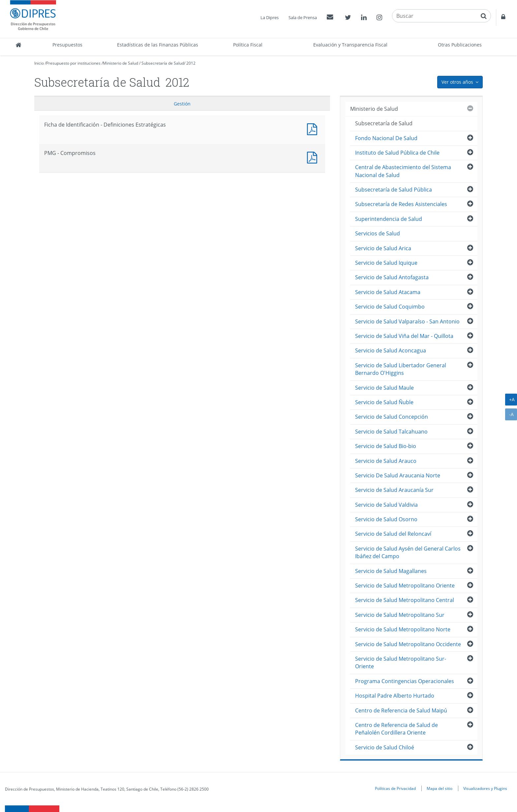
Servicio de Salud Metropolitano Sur (400, 615)
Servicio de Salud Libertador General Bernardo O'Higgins (401, 369)
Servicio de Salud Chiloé (385, 747)
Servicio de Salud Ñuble (384, 402)
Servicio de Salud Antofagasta (392, 277)
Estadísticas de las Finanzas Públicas (158, 45)
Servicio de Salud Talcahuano (391, 432)
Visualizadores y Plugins (485, 788)
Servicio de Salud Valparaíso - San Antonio (407, 321)
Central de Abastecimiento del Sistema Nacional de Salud (403, 171)
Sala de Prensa (303, 17)
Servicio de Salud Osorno (386, 519)
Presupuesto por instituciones (73, 63)
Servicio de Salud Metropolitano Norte (403, 629)
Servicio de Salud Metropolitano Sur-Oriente (401, 662)
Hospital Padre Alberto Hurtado (395, 696)
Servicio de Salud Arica (383, 248)
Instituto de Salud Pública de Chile (397, 153)
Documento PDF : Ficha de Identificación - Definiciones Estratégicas (314, 128)
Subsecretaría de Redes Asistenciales (401, 204)
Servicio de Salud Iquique (386, 263)
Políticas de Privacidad (395, 788)
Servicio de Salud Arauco (386, 461)
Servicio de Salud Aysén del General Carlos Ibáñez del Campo (408, 552)
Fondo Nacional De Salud (386, 138)
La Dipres (270, 17)
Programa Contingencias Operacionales (405, 681)
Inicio (39, 63)
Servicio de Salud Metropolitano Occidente (408, 644)
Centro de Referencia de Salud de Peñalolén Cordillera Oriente (396, 729)
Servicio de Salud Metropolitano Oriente (405, 586)
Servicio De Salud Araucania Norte (398, 475)
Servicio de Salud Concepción (392, 417)
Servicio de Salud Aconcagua (391, 350)
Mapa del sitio (440, 788)
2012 (191, 63)
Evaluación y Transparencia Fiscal (350, 45)
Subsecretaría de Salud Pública (394, 190)
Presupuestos (67, 45)
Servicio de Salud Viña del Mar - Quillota (404, 336)
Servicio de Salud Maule (384, 388)
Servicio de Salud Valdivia (386, 505)
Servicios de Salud (378, 233)
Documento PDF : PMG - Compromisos (314, 157)
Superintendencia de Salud (389, 219)
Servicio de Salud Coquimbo (390, 307)
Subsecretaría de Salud (163, 63)
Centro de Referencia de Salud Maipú (401, 710)
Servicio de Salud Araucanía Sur (394, 490)
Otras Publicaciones (460, 45)
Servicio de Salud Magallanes (391, 571)
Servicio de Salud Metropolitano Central (405, 600)
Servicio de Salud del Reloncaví (393, 534)
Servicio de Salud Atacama (388, 292)
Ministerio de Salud (121, 63)
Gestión (182, 104)
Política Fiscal (248, 45)
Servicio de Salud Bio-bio (386, 446)
